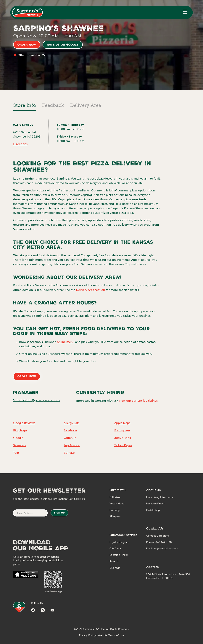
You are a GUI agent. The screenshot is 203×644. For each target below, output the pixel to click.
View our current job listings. (139, 401)
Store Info (25, 105)
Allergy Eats (72, 423)
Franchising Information (160, 497)
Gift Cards (115, 549)
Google (18, 438)
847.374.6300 (164, 542)
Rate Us (114, 561)
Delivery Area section (91, 290)
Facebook (70, 430)
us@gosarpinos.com (166, 549)
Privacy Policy (87, 635)
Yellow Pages (123, 445)
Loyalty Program (119, 542)
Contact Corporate (157, 536)
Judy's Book (123, 438)
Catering (115, 510)
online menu (66, 342)
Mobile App (153, 510)
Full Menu (115, 497)
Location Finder (119, 555)
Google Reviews (24, 423)
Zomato (69, 453)
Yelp (16, 453)
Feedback (53, 105)
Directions (20, 144)
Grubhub (70, 438)
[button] (185, 12)
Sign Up (59, 513)
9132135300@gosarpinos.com (37, 400)
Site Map (115, 568)
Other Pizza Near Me (32, 55)
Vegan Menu (117, 504)
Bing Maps (20, 430)
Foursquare (122, 430)
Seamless (20, 445)
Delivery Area (86, 105)
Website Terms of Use (111, 635)
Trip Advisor (72, 445)
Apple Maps (122, 423)
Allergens (115, 516)
